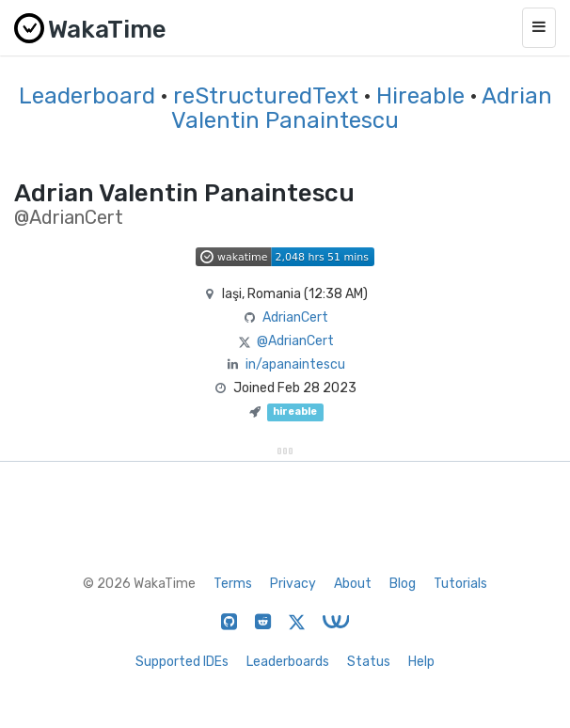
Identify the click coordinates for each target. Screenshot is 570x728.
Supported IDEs (182, 662)
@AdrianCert (295, 341)
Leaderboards (288, 662)
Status (369, 662)
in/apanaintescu (295, 364)
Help (421, 662)
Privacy (293, 584)
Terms (233, 584)
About (353, 584)
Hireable (420, 96)
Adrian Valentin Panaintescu (362, 108)
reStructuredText (266, 96)
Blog (403, 584)
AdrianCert (295, 317)
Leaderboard (87, 96)
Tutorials (460, 584)
